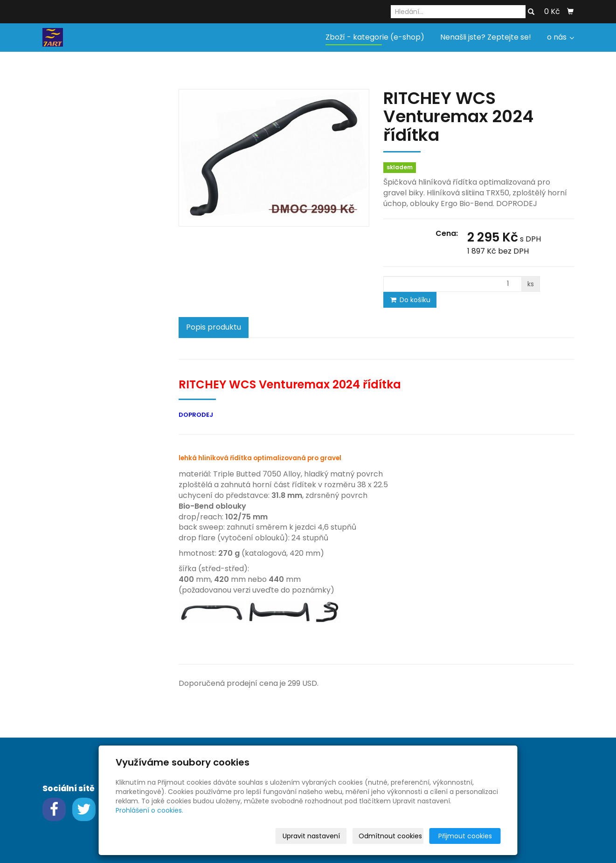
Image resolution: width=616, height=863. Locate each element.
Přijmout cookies (465, 836)
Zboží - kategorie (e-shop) (375, 37)
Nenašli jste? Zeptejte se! (486, 37)
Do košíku (410, 300)
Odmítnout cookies (390, 836)
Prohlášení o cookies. (149, 810)
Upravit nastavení (311, 836)
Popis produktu (214, 327)
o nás (561, 37)
